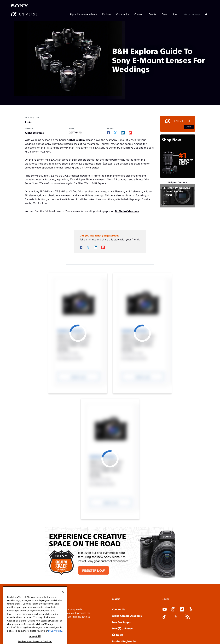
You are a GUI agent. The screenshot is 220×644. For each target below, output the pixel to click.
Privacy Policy (55, 639)
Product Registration (125, 641)
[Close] (63, 600)
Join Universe (122, 628)
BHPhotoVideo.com (127, 211)
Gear (164, 14)
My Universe (192, 14)
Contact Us (118, 609)
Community (123, 14)
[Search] (206, 14)
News (118, 635)
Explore (106, 14)
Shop (175, 14)
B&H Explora (77, 140)
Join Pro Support (122, 622)
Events (152, 14)
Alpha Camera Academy (83, 14)
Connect (139, 14)
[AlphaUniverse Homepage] (24, 14)
